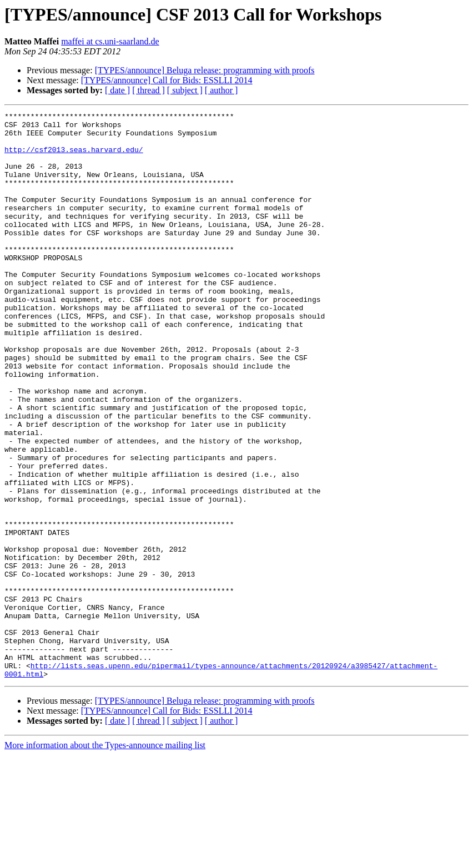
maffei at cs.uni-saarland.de (110, 41)
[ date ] (117, 90)
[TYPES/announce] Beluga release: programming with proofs (205, 70)
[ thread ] (149, 90)
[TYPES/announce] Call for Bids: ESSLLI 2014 (167, 80)
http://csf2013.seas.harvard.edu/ (74, 158)
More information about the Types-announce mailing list (105, 858)
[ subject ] (185, 90)
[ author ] (222, 90)
